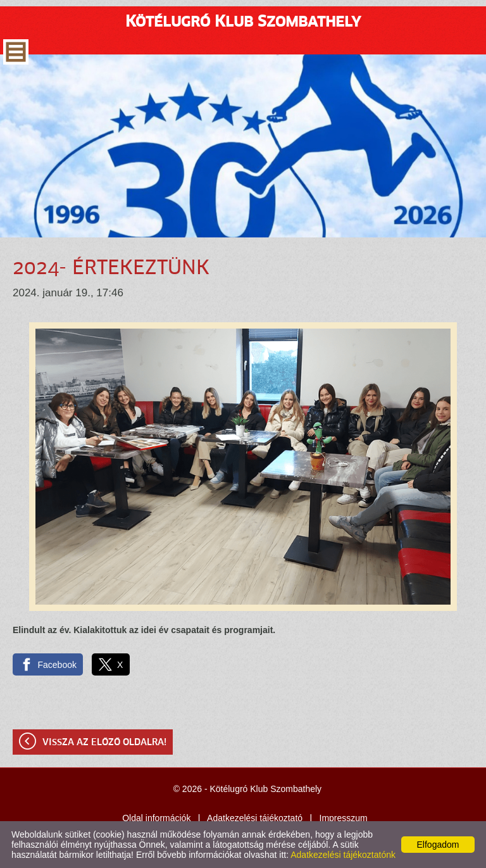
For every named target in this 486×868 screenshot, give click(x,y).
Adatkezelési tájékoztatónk (343, 855)
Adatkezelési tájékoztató (255, 818)
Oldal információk (156, 818)
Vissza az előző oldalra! (104, 743)
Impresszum (344, 818)
